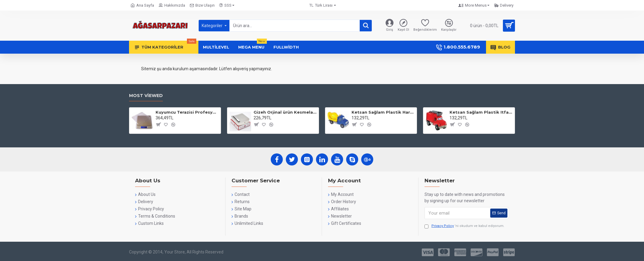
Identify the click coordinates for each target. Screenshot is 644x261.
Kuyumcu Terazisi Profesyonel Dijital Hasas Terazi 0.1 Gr (187, 112)
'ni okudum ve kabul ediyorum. (464, 226)
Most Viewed (146, 96)
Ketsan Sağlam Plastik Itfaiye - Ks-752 (481, 112)
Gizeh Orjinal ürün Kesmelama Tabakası (285, 112)
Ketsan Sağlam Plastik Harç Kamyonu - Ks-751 (383, 112)
